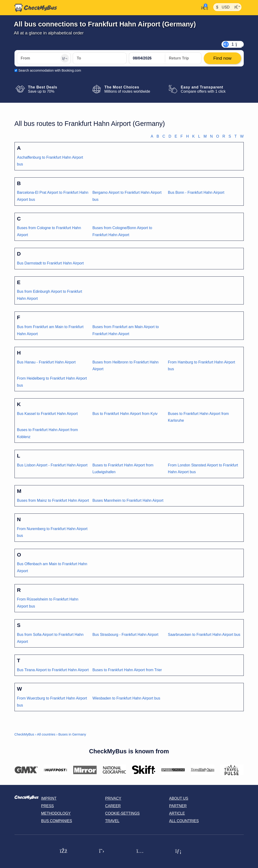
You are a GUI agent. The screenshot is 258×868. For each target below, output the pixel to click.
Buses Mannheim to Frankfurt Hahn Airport (128, 500)
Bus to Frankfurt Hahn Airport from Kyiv (125, 414)
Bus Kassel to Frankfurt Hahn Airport (47, 414)
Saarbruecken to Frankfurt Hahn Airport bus (204, 635)
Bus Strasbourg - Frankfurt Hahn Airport (125, 635)
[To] (100, 58)
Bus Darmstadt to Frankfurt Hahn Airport (50, 263)
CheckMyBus (24, 734)
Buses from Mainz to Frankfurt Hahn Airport (53, 500)
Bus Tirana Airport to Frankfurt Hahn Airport (53, 670)
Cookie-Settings (122, 813)
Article (177, 813)
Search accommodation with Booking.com (50, 70)
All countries (46, 734)
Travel (112, 821)
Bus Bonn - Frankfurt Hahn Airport (196, 192)
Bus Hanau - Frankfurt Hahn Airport (46, 362)
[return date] (183, 58)
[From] (44, 58)
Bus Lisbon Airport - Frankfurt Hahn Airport (52, 465)
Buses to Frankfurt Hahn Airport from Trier (127, 670)
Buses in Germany (72, 734)
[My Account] (203, 7)
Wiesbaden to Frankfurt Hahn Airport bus (126, 698)
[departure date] (147, 58)
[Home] (36, 8)
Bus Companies (57, 821)
